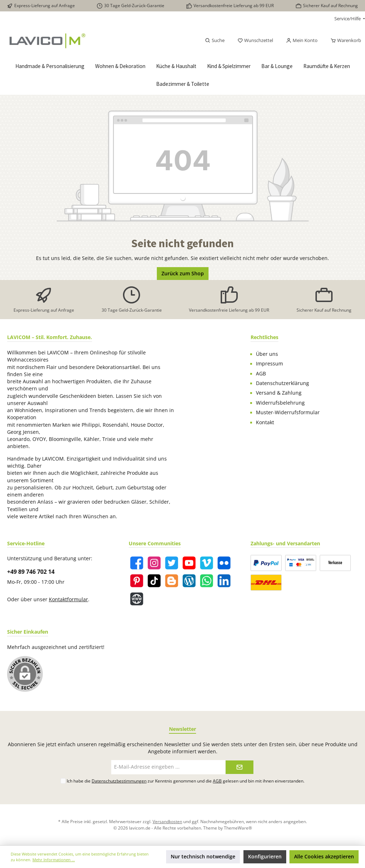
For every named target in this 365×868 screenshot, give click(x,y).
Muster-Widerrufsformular (288, 412)
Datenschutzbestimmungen (119, 781)
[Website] (137, 599)
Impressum (269, 364)
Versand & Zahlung (279, 393)
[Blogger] (172, 581)
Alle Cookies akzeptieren (324, 857)
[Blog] (189, 581)
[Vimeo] (207, 563)
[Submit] (240, 767)
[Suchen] (215, 41)
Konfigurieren (265, 857)
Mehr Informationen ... (54, 860)
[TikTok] (154, 581)
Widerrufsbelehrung (280, 403)
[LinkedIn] (224, 581)
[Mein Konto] (302, 41)
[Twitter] (172, 563)
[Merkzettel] (255, 41)
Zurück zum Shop (183, 274)
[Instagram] (154, 563)
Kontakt (265, 422)
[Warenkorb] (344, 41)
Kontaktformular (68, 599)
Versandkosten (167, 821)
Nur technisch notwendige (203, 857)
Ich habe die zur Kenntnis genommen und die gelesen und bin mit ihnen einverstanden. (186, 781)
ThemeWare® (238, 828)
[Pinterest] (137, 581)
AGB (261, 374)
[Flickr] (224, 563)
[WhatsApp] (207, 581)
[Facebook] (137, 563)
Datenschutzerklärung (282, 383)
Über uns (267, 354)
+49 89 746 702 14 (31, 572)
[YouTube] (189, 563)
